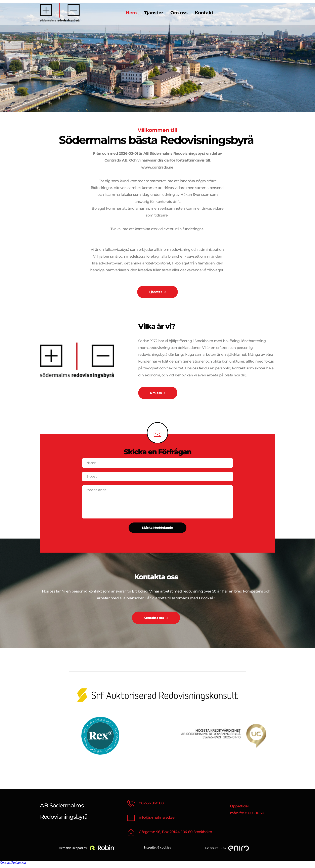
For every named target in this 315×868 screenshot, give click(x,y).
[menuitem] (131, 13)
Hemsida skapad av (73, 852)
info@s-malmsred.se (157, 821)
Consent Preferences (13, 866)
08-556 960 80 (151, 807)
